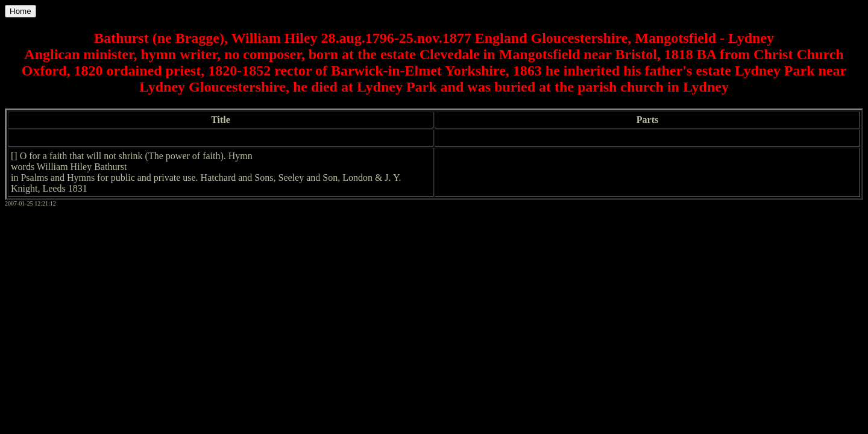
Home (20, 11)
